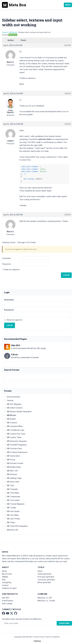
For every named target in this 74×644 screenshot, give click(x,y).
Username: (7, 258)
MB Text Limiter (12, 500)
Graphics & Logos (9, 588)
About (4, 571)
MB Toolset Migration (14, 504)
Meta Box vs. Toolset (46, 601)
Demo (40, 571)
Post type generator (46, 577)
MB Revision (11, 474)
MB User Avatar (12, 511)
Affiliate (5, 577)
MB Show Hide (12, 482)
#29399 (68, 45)
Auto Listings (7, 603)
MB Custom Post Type (15, 434)
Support (5, 32)
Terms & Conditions (52, 637)
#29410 (68, 93)
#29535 (68, 215)
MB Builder (10, 419)
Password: (7, 264)
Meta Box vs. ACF (45, 598)
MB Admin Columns (13, 408)
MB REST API (11, 471)
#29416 (68, 124)
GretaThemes (8, 601)
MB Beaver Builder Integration (18, 411)
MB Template (11, 489)
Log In (66, 275)
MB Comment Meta (13, 426)
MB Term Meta (12, 493)
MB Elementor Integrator (16, 441)
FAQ (4, 580)
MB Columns (11, 423)
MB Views (10, 522)
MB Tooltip (10, 508)
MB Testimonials (12, 497)
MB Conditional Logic (14, 430)
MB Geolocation (12, 456)
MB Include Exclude (14, 463)
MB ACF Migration (13, 404)
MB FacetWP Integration (16, 445)
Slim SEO (6, 598)
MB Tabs (9, 485)
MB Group (10, 460)
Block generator (44, 582)
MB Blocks (13, 32)
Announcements (12, 397)
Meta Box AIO (11, 530)
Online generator (45, 574)
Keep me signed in (12, 269)
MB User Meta (11, 515)
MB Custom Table (13, 437)
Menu (68, 5)
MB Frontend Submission (16, 452)
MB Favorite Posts (13, 448)
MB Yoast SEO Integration (16, 526)
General (9, 400)
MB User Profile (12, 519)
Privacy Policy (39, 637)
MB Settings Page (13, 478)
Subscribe (64, 623)
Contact (5, 585)
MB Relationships (13, 467)
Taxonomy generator (46, 580)
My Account (7, 574)
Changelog (7, 582)
